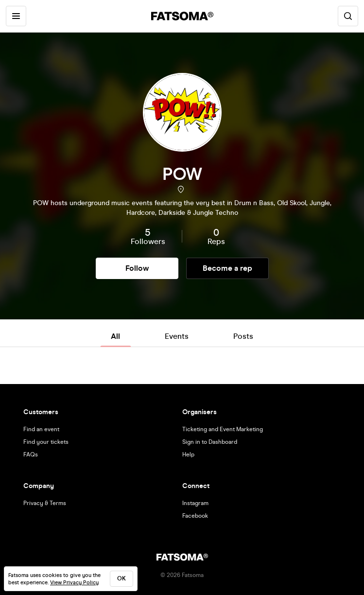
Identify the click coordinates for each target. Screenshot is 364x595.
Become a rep (227, 268)
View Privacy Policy (74, 583)
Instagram (195, 503)
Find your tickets (46, 442)
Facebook (195, 516)
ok (121, 578)
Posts (243, 336)
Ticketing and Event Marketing (223, 429)
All (115, 336)
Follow (137, 268)
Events (177, 336)
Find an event (41, 429)
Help (188, 455)
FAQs (31, 455)
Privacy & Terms (45, 503)
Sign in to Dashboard (210, 442)
